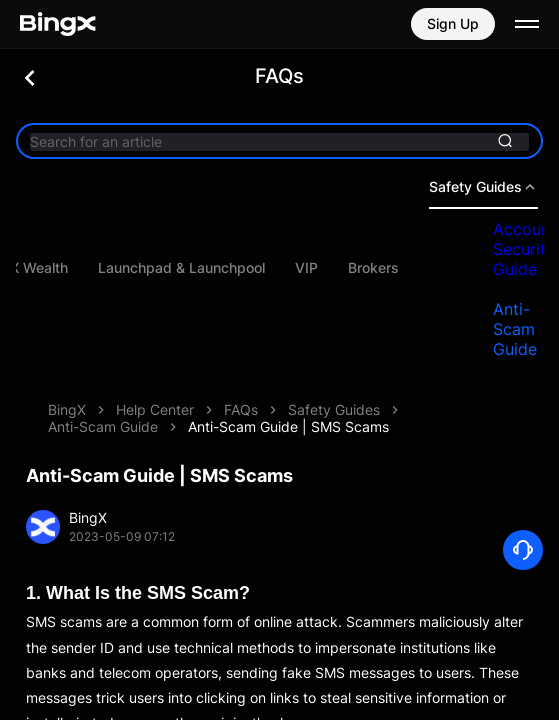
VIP (432, 268)
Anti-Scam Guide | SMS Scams (288, 426)
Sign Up (453, 23)
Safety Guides (334, 409)
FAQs (241, 409)
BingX (67, 409)
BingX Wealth (150, 268)
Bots (54, 268)
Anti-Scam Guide (103, 426)
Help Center (155, 409)
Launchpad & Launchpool (307, 268)
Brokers (499, 268)
